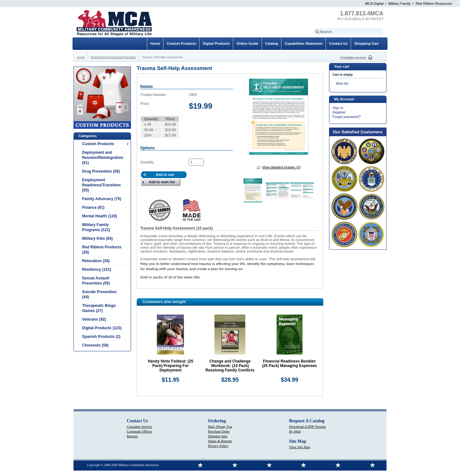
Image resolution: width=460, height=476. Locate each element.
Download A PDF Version (307, 426)
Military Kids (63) (97, 238)
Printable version (353, 57)
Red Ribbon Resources (434, 4)
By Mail (295, 431)
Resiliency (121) (97, 269)
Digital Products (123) (102, 328)
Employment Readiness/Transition (113, 57)
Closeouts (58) (95, 345)
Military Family (400, 4)
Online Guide (247, 43)
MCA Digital (374, 4)
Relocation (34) (96, 261)
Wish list (342, 84)
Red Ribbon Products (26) (102, 250)
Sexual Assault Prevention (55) (96, 281)
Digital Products (216, 43)
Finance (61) (93, 207)
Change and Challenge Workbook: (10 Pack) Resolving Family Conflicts (230, 366)
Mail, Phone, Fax (220, 426)
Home (155, 43)
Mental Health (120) (100, 216)
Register (339, 112)
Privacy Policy (218, 446)
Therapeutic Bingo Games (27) (99, 308)
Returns (132, 436)
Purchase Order (219, 431)
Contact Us (338, 43)
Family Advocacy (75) (102, 199)
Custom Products (98, 144)
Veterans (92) (94, 319)
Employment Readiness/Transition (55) (101, 185)
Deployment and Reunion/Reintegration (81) (103, 158)
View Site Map (300, 447)
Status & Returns (220, 441)
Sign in (338, 108)
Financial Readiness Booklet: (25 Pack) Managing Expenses (290, 363)
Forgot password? (347, 117)
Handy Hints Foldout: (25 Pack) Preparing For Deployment (171, 366)
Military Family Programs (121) (96, 227)
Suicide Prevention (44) (99, 294)
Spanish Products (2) (101, 337)
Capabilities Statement (303, 43)
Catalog (272, 43)
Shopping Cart (366, 43)
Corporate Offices (139, 431)
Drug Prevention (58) (101, 171)
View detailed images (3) (281, 167)
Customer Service (139, 426)
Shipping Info (218, 436)
